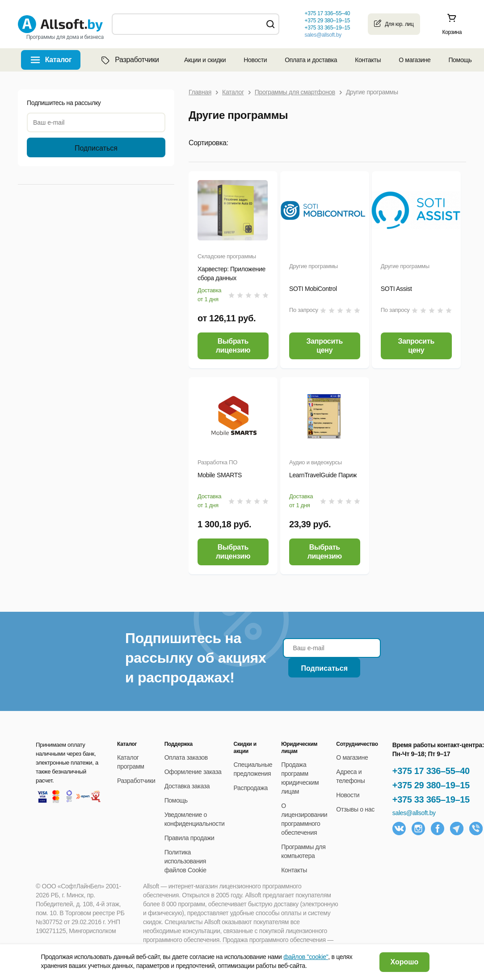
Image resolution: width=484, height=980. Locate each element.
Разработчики (129, 60)
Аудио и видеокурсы (316, 462)
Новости (255, 60)
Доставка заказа (187, 786)
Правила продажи (189, 838)
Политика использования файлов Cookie (185, 861)
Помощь (460, 60)
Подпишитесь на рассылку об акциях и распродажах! (196, 658)
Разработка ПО (217, 462)
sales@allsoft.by (323, 35)
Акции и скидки (205, 60)
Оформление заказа (193, 772)
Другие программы (314, 266)
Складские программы (227, 256)
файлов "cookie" (306, 957)
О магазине (415, 60)
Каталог (59, 60)
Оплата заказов (186, 757)
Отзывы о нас (355, 809)
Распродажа (251, 788)
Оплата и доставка (311, 60)
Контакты (368, 60)
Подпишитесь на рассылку (64, 103)
